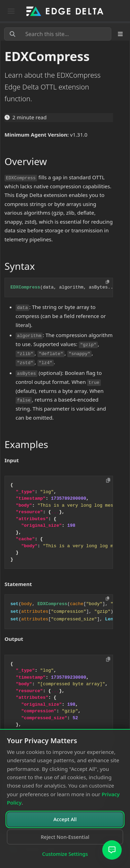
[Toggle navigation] (11, 11)
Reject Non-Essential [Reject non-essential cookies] (65, 837)
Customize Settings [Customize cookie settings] (65, 854)
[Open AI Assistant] (112, 850)
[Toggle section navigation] (120, 34)
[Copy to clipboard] (108, 480)
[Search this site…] (58, 34)
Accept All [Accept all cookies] (65, 819)
